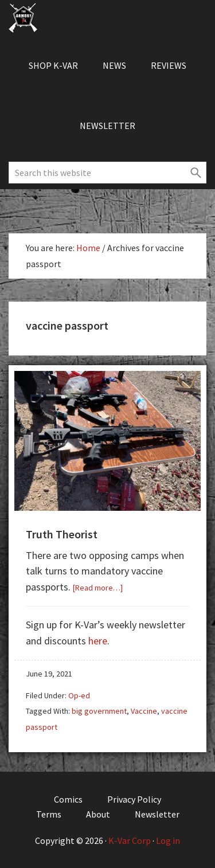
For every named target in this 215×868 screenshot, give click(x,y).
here (98, 641)
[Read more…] (98, 588)
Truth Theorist (62, 534)
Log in (168, 840)
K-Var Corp (130, 840)
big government (99, 711)
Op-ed (79, 695)
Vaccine (144, 711)
